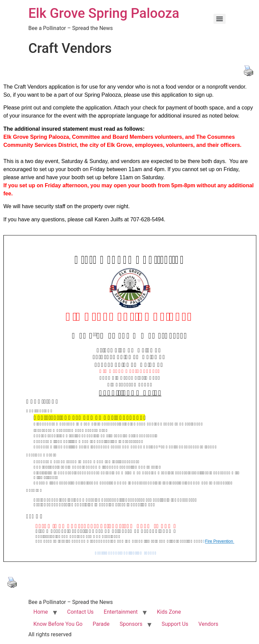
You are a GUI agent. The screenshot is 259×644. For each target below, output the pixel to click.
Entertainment (121, 612)
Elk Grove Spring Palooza (104, 13)
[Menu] (220, 19)
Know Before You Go (58, 624)
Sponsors (131, 624)
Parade (101, 624)
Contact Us (80, 612)
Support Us (175, 624)
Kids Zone (169, 612)
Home (41, 612)
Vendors (208, 624)
